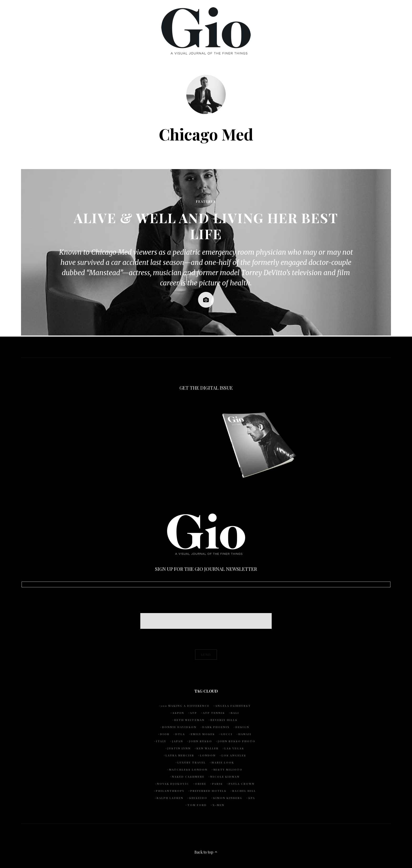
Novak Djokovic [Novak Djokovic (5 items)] (173, 784)
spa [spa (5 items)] (252, 798)
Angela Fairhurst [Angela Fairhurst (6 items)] (233, 706)
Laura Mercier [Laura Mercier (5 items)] (180, 755)
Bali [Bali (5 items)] (235, 713)
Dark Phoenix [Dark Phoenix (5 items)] (216, 727)
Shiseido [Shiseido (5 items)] (198, 798)
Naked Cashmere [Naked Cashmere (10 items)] (188, 777)
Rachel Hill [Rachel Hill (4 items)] (244, 791)
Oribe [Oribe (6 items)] (201, 784)
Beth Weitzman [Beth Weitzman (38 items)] (189, 720)
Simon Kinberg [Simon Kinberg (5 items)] (228, 798)
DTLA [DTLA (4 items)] (180, 734)
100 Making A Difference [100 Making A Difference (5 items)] (185, 706)
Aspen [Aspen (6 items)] (178, 713)
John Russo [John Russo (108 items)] (200, 741)
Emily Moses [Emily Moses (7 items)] (203, 734)
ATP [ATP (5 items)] (194, 713)
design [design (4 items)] (242, 727)
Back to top (206, 852)
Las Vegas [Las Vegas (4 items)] (234, 748)
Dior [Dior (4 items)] (165, 734)
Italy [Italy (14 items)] (161, 741)
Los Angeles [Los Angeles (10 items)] (234, 755)
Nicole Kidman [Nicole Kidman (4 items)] (225, 777)
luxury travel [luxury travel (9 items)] (192, 762)
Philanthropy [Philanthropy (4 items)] (170, 791)
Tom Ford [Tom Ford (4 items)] (197, 805)
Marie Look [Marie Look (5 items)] (223, 762)
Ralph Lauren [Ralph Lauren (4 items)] (170, 798)
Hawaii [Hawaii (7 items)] (245, 734)
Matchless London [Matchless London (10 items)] (188, 770)
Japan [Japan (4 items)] (178, 741)
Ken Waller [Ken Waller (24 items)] (208, 748)
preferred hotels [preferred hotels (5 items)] (208, 791)
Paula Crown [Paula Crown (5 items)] (242, 784)
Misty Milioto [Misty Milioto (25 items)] (228, 770)
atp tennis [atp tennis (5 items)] (214, 713)
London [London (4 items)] (208, 755)
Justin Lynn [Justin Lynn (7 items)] (179, 748)
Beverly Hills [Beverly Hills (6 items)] (224, 720)
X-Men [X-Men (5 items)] (218, 805)
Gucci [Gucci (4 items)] (227, 734)
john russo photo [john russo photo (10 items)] (237, 741)
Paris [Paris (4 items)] (217, 784)
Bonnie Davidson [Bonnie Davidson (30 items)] (179, 727)
